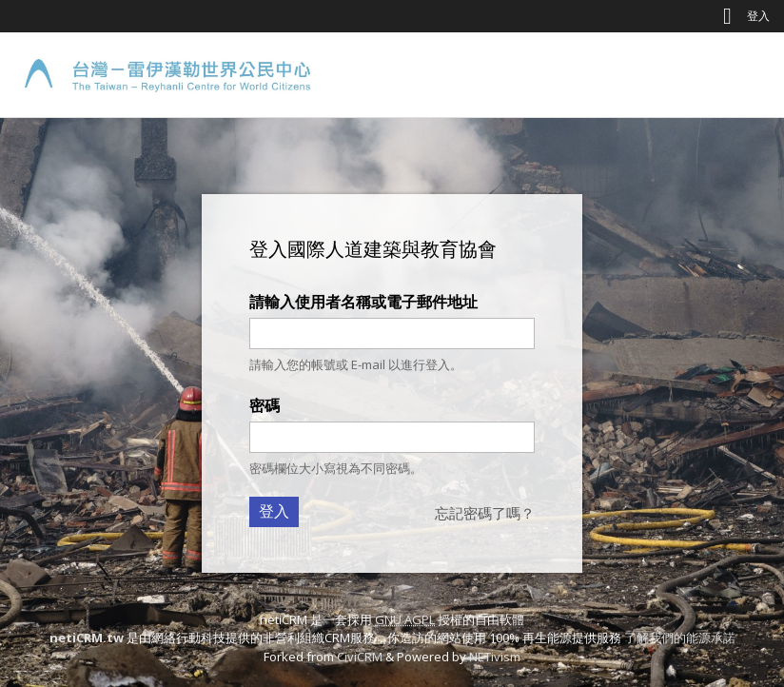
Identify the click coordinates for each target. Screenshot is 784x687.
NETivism (495, 657)
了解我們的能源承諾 (680, 638)
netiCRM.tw (87, 638)
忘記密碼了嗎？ (485, 513)
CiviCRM (360, 657)
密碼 (265, 405)
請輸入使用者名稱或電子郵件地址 (363, 302)
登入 (758, 16)
